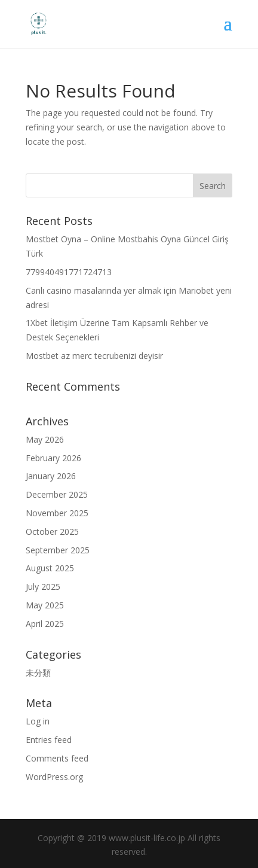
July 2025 (43, 587)
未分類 (38, 673)
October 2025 (52, 532)
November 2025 (57, 513)
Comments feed (57, 758)
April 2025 (45, 624)
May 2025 (45, 605)
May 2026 (45, 439)
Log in (38, 721)
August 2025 (50, 568)
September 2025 (58, 550)
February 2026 (53, 458)
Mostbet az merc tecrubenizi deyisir (94, 356)
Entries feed (49, 740)
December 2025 (57, 494)
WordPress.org (54, 777)
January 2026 (51, 476)
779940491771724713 (69, 272)
